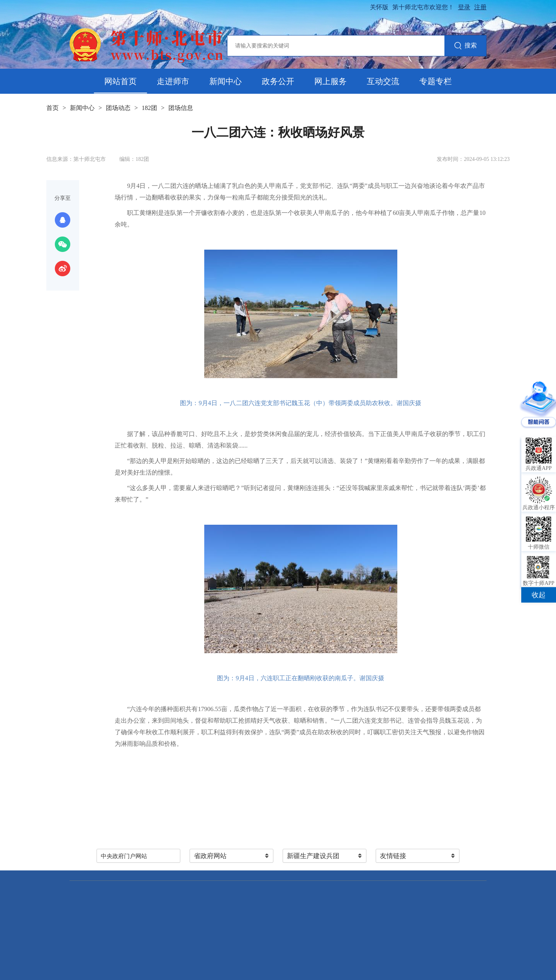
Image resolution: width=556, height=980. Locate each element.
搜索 (465, 46)
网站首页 (120, 81)
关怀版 (379, 7)
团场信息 (181, 108)
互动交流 (383, 81)
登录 (464, 7)
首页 (53, 108)
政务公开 (278, 81)
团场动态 (118, 108)
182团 (149, 108)
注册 (480, 7)
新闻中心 (225, 81)
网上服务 (331, 81)
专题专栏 (436, 81)
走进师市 (173, 81)
